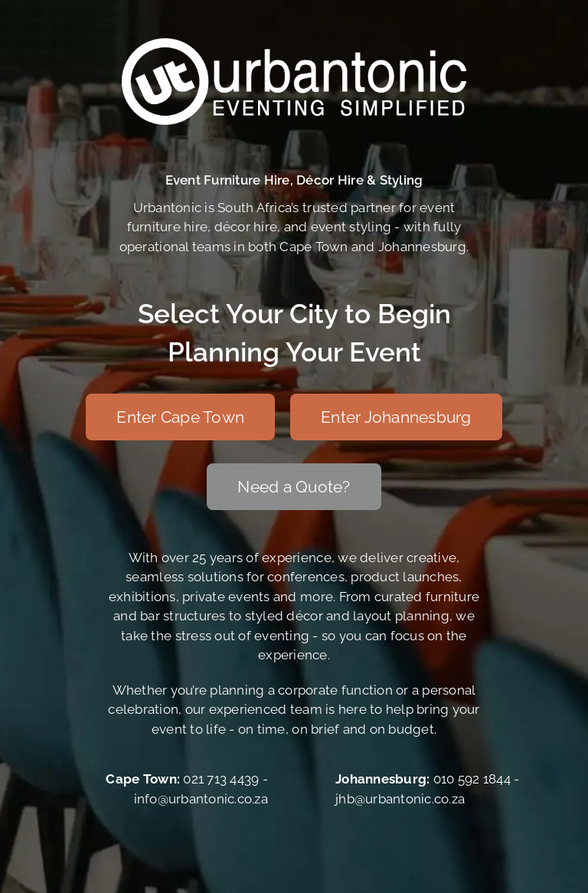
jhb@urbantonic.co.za (400, 799)
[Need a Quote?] (294, 487)
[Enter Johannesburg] (396, 417)
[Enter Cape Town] (180, 417)
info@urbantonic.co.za (201, 799)
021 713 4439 (221, 779)
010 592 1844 (472, 779)
